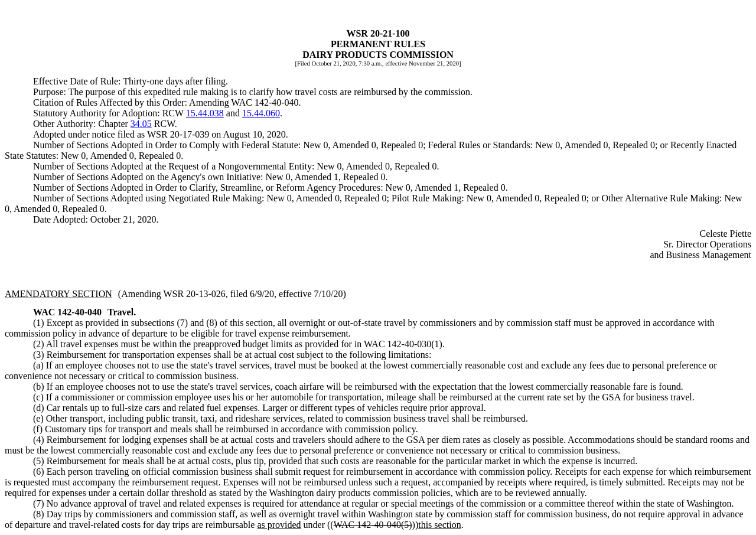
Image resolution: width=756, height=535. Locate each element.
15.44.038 (205, 113)
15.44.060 (261, 113)
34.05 (141, 124)
